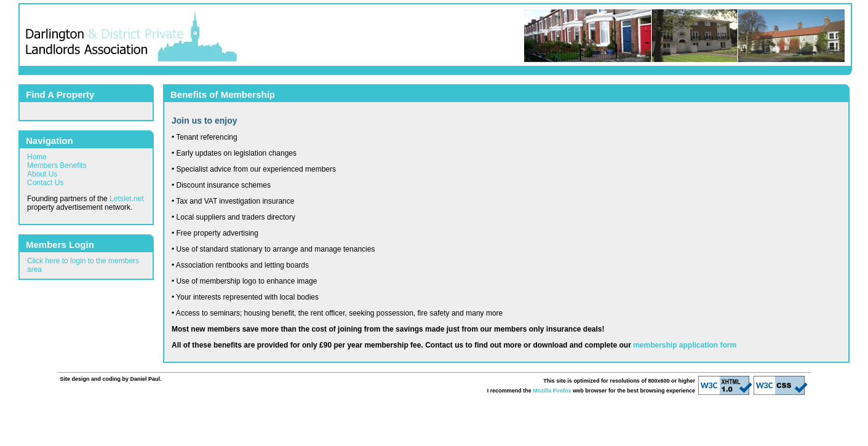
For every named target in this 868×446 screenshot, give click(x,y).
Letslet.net (126, 199)
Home (37, 157)
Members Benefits (57, 165)
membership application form (685, 345)
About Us (42, 174)
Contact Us (45, 183)
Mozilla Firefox (552, 391)
